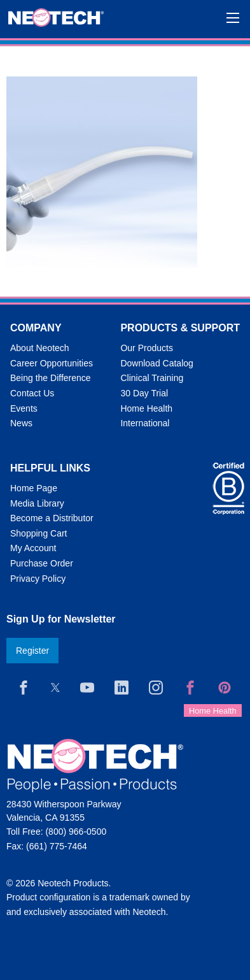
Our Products (146, 348)
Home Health (146, 408)
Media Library (37, 503)
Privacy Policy (38, 579)
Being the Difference (51, 378)
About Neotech (40, 348)
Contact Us (32, 393)
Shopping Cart (39, 533)
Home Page (34, 488)
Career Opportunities (52, 363)
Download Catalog (156, 363)
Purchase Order (42, 563)
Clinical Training (152, 378)
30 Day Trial (144, 393)
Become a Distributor (52, 518)
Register (32, 651)
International (145, 423)
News (21, 423)
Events (24, 408)
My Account (33, 548)
